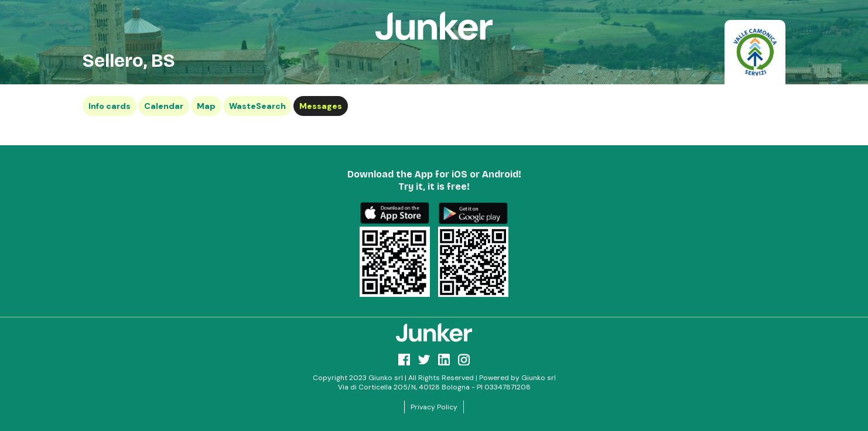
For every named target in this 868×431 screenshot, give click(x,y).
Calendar (164, 106)
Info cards (110, 106)
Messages (321, 106)
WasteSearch (257, 106)
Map (206, 106)
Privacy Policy (434, 407)
